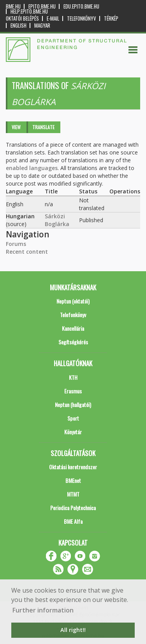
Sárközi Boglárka (57, 220)
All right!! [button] (73, 630)
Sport (73, 418)
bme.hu (13, 6)
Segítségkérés (73, 342)
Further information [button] (43, 610)
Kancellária (73, 328)
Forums (16, 244)
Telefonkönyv (82, 18)
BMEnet (73, 480)
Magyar (42, 25)
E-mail (53, 18)
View (16, 127)
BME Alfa (73, 521)
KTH (73, 377)
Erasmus (73, 391)
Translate (43, 127)
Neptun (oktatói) (73, 301)
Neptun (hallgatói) (73, 404)
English (18, 25)
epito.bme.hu (42, 6)
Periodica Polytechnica (73, 508)
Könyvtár (73, 432)
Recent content (27, 252)
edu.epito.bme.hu (81, 6)
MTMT (73, 494)
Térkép (111, 18)
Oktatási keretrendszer (73, 467)
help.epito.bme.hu (29, 11)
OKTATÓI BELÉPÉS (22, 18)
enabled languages (32, 168)
